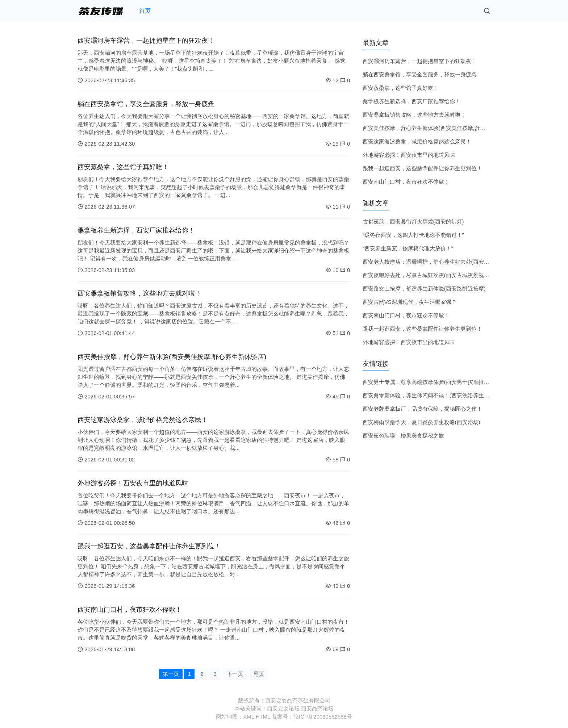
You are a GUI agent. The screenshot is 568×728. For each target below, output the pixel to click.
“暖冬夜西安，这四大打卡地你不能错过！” (413, 235)
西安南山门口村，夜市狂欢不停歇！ (130, 610)
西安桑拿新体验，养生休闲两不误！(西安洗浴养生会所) (430, 395)
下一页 (235, 674)
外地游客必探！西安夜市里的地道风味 (133, 483)
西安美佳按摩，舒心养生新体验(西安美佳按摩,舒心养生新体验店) (172, 357)
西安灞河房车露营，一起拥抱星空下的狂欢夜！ (146, 41)
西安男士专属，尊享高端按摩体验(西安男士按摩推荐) (427, 382)
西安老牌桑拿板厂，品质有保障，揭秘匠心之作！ (422, 409)
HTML (263, 717)
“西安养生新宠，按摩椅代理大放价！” (408, 248)
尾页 (259, 674)
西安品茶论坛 (317, 708)
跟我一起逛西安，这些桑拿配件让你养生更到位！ (149, 546)
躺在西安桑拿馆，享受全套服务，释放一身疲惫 (146, 104)
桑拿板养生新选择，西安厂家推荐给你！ (136, 230)
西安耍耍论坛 (283, 708)
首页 (145, 11)
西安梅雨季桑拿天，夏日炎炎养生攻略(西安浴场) (421, 422)
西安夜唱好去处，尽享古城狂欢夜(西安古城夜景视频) (427, 275)
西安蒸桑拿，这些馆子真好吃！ (123, 167)
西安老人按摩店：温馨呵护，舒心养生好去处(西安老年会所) (435, 262)
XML (248, 717)
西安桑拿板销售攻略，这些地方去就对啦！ (139, 293)
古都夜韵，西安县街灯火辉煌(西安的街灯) (413, 221)
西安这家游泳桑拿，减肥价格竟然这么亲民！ (143, 420)
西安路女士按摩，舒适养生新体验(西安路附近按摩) (424, 288)
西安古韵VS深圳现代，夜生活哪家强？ (410, 302)
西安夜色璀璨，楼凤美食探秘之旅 (403, 436)
